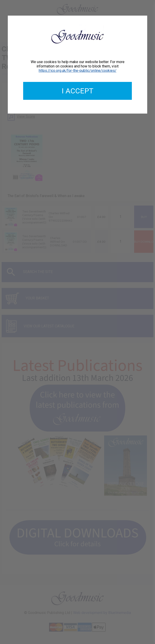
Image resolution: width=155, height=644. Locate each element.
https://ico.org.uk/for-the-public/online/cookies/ (78, 71)
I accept (77, 91)
